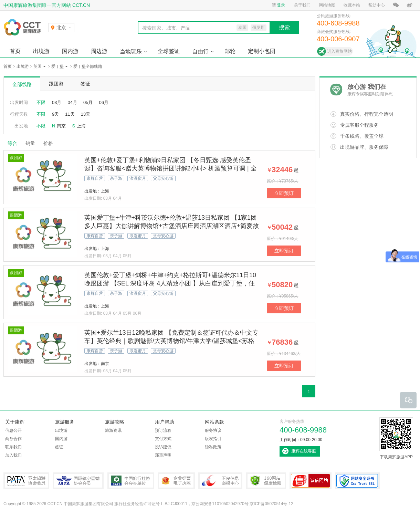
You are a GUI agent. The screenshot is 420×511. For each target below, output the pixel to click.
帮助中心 (377, 5)
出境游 (41, 51)
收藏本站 (352, 5)
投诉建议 (163, 447)
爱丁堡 (57, 66)
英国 (38, 66)
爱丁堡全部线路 (88, 66)
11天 (70, 114)
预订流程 (163, 430)
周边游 (99, 51)
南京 (61, 126)
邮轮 (230, 51)
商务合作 (13, 439)
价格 (51, 143)
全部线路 (22, 84)
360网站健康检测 (266, 481)
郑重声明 (163, 455)
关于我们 (302, 5)
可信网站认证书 (311, 481)
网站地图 (327, 5)
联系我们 (13, 447)
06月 (103, 102)
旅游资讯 (113, 430)
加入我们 (13, 455)
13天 (86, 114)
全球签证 (169, 51)
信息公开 (13, 430)
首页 (15, 51)
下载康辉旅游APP (396, 438)
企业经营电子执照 (176, 481)
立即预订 (284, 193)
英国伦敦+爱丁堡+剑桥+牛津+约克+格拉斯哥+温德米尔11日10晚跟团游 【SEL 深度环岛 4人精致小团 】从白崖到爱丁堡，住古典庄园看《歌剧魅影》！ (170, 283)
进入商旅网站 (339, 51)
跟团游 (56, 84)
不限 (41, 102)
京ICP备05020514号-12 (271, 504)
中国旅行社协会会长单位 (131, 481)
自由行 (200, 51)
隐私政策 (213, 447)
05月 (88, 102)
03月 (57, 102)
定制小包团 (262, 51)
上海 (81, 126)
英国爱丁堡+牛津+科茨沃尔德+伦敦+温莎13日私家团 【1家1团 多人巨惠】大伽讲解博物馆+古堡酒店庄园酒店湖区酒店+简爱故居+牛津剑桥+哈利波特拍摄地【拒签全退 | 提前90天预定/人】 (172, 226)
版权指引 (213, 439)
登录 (281, 5)
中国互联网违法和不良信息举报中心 (220, 481)
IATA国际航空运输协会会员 (78, 481)
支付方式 (163, 439)
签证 (85, 84)
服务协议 (213, 430)
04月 (72, 102)
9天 (55, 114)
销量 (30, 143)
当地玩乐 (131, 51)
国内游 (70, 51)
